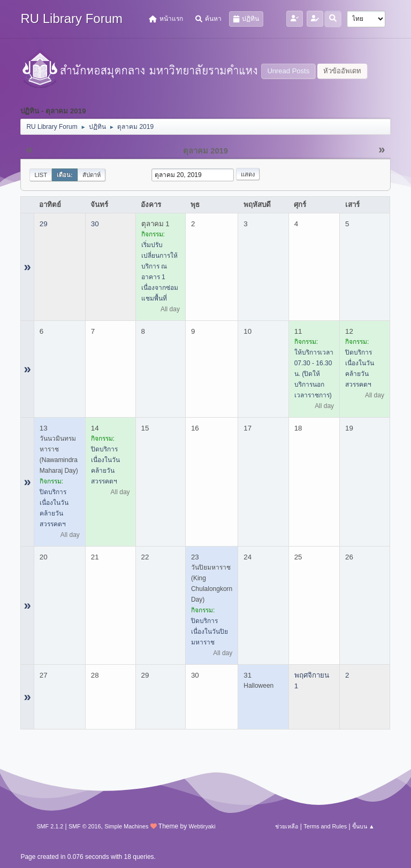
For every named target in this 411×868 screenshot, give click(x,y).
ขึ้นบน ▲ (363, 826)
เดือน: (65, 175)
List (41, 175)
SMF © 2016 (85, 826)
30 (95, 224)
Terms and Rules (325, 826)
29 (44, 224)
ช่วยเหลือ (287, 826)
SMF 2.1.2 (50, 826)
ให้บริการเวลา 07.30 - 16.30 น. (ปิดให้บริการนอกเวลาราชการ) (314, 374)
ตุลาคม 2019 (205, 151)
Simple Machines (126, 826)
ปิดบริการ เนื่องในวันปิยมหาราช (210, 632)
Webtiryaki (202, 826)
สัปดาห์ (92, 175)
